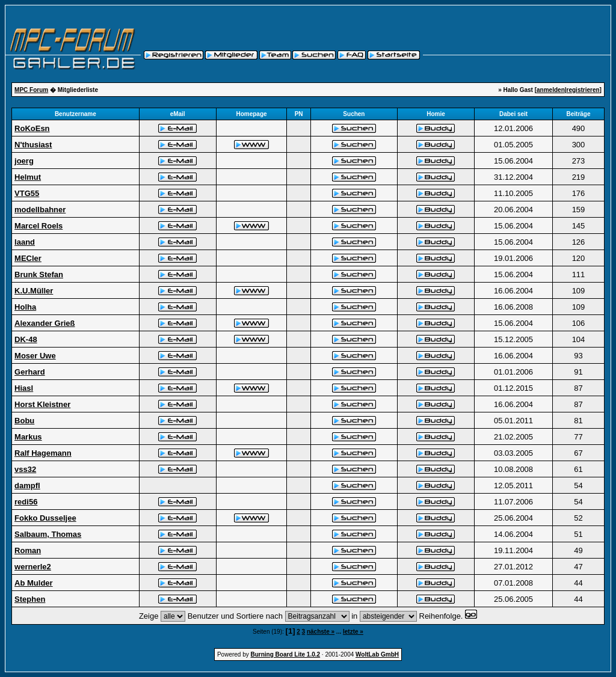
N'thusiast (33, 145)
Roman (28, 550)
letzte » (353, 632)
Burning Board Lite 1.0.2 (286, 654)
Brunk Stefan (39, 274)
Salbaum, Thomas (48, 534)
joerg (24, 161)
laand (25, 242)
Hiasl (24, 388)
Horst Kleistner (42, 404)
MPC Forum (31, 90)
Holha (25, 307)
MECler (28, 258)
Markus (28, 437)
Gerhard (30, 372)
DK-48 (26, 339)
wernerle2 (33, 567)
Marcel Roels (38, 226)
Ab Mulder (34, 583)
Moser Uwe (35, 356)
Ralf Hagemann (43, 453)
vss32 (25, 469)
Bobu (24, 421)
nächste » (321, 632)
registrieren (583, 90)
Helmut (28, 177)
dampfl (27, 486)
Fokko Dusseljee (45, 518)
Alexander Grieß (45, 323)
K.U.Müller (34, 291)
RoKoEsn (32, 128)
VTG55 (27, 193)
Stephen (30, 599)
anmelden (551, 90)
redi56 (26, 502)
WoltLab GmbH (377, 654)
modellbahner (40, 210)
